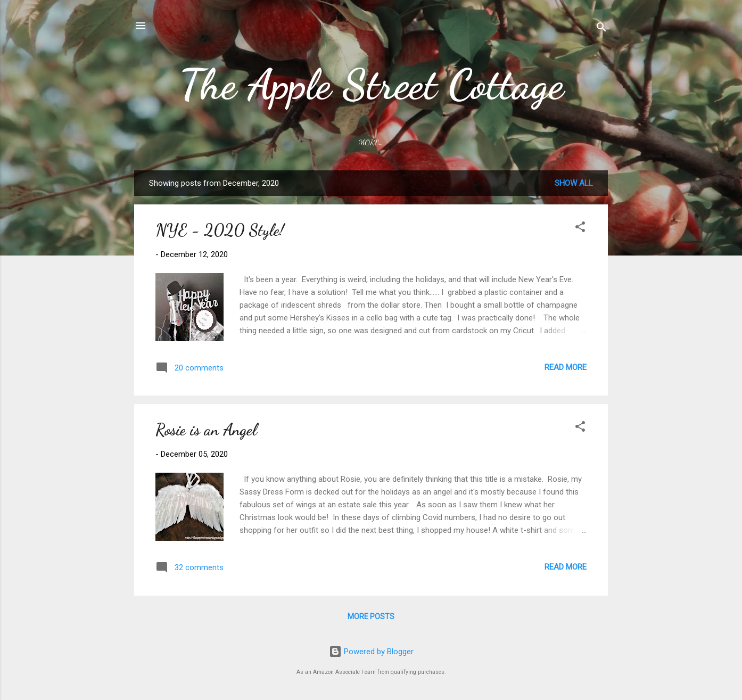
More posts (371, 616)
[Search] (601, 29)
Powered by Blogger (371, 652)
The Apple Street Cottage (371, 84)
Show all (574, 183)
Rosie (448, 142)
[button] (580, 229)
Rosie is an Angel (206, 430)
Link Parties (392, 142)
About (335, 142)
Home (293, 142)
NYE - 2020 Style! (220, 230)
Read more (566, 367)
